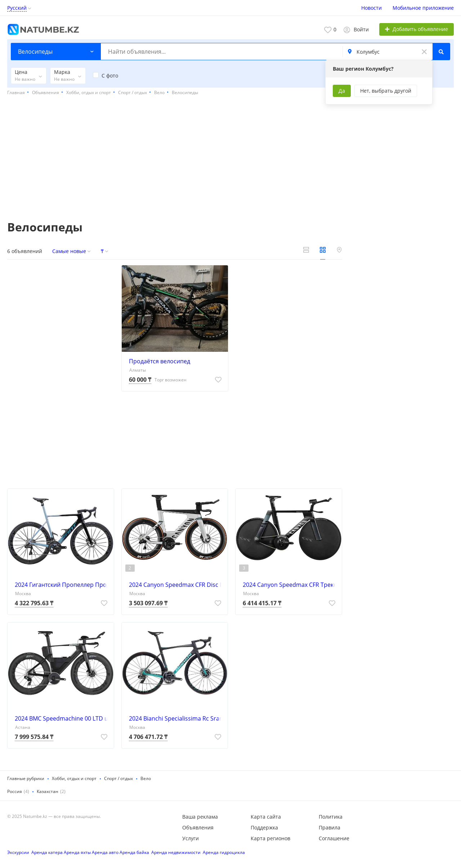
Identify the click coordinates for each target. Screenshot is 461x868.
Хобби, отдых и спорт (74, 778)
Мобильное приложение (423, 8)
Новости (372, 8)
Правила (330, 827)
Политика (331, 817)
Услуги (191, 838)
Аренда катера (47, 852)
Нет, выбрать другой (386, 91)
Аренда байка (134, 852)
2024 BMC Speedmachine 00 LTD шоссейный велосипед (62, 718)
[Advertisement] (230, 159)
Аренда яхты (77, 852)
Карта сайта (266, 817)
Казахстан (48, 791)
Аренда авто (105, 852)
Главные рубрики (26, 778)
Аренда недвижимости (176, 852)
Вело (146, 778)
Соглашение (334, 838)
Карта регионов (270, 838)
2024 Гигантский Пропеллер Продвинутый (62, 585)
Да (342, 91)
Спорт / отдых (118, 778)
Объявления (198, 827)
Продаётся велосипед (160, 361)
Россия (15, 791)
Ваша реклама (200, 817)
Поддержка (264, 827)
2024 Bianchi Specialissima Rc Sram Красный (177, 718)
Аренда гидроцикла (224, 852)
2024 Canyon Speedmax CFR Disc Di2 (177, 585)
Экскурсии (18, 852)
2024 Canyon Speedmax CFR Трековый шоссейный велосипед (290, 585)
